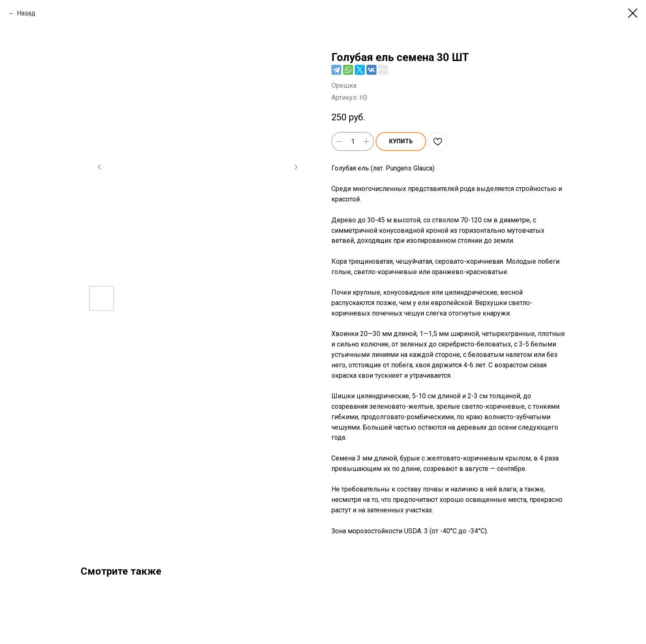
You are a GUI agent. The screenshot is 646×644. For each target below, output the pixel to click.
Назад (26, 13)
